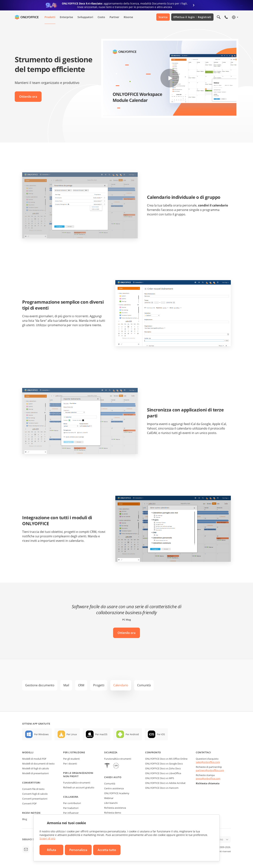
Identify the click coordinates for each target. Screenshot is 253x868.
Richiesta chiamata (208, 783)
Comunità (110, 784)
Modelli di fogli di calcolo (36, 768)
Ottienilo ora (28, 97)
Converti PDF (29, 803)
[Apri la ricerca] (219, 17)
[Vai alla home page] (27, 17)
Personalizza (78, 850)
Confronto (153, 752)
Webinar (109, 798)
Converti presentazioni (35, 799)
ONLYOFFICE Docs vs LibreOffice (163, 773)
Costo (101, 17)
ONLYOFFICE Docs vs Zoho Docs (163, 768)
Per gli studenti (71, 759)
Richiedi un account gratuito (79, 787)
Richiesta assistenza (115, 808)
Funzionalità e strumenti (77, 783)
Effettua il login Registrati (192, 17)
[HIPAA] (107, 766)
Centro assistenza (114, 788)
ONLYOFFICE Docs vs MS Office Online (166, 759)
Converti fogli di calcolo (35, 794)
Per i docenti (70, 764)
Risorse (128, 17)
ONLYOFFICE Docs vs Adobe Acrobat (165, 783)
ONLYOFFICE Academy (117, 793)
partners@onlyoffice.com (210, 770)
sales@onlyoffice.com (208, 762)
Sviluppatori (85, 17)
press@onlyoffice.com (208, 778)
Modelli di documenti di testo (38, 764)
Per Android (132, 734)
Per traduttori (71, 808)
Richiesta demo (113, 813)
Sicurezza (111, 752)
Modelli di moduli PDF (34, 759)
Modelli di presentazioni (35, 773)
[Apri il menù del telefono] (226, 17)
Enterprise (66, 17)
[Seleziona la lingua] (235, 17)
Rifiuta (52, 850)
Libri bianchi (111, 803)
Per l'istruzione (74, 752)
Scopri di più (47, 838)
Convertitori (31, 783)
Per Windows (41, 734)
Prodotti (50, 17)
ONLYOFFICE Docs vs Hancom (162, 788)
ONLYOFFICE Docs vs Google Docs (164, 764)
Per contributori (72, 803)
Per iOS (161, 734)
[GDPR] (116, 766)
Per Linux (72, 734)
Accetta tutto (107, 850)
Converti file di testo (33, 789)
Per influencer (71, 813)
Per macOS (101, 734)
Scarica (163, 17)
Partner (114, 17)
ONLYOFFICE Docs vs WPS (160, 778)
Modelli (28, 752)
